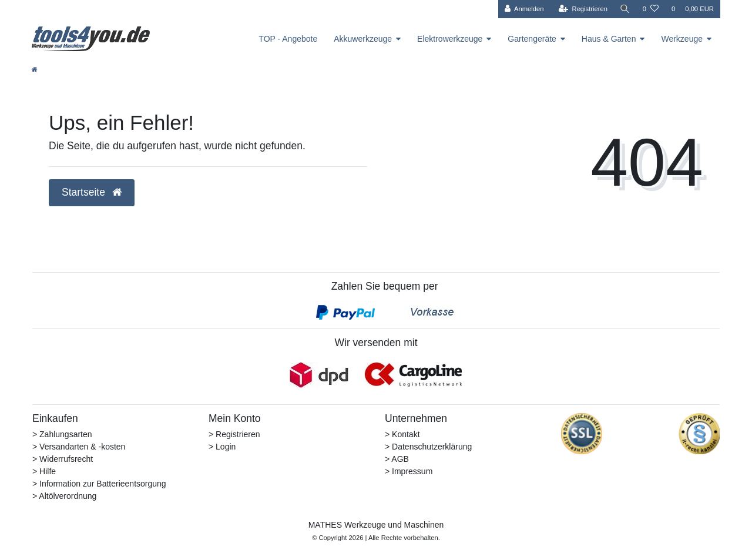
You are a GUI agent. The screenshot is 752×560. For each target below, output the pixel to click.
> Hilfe (44, 471)
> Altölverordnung (64, 496)
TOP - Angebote (288, 39)
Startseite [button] (92, 192)
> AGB (397, 459)
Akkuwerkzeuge (363, 39)
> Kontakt (402, 434)
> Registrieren (234, 434)
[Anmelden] (523, 9)
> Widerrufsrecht (63, 459)
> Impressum (409, 471)
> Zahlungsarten (62, 434)
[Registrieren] (581, 9)
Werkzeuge (682, 39)
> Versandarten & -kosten (79, 447)
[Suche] (625, 9)
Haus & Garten (609, 39)
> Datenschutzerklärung (428, 447)
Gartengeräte (532, 39)
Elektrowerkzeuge (450, 39)
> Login (222, 447)
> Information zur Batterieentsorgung (99, 484)
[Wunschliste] (651, 9)
